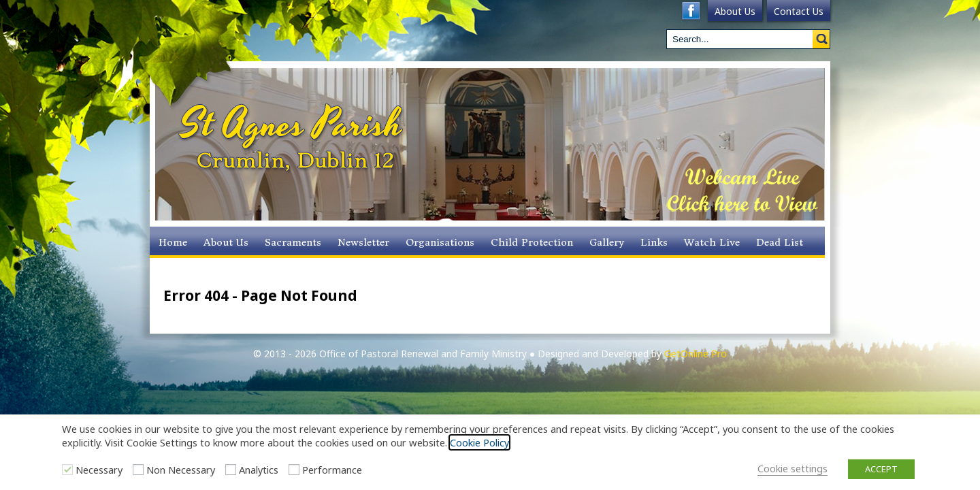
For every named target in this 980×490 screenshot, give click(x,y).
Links (654, 242)
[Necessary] (67, 470)
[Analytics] (231, 470)
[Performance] (294, 470)
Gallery (607, 242)
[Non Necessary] (138, 470)
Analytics (259, 470)
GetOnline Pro (696, 354)
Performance (332, 470)
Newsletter (363, 242)
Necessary (99, 470)
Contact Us (799, 11)
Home (173, 242)
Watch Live (712, 242)
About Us (735, 11)
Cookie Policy (479, 442)
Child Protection (532, 242)
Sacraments (293, 242)
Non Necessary (181, 470)
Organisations (440, 242)
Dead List (780, 242)
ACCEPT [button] (881, 469)
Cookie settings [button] (793, 468)
